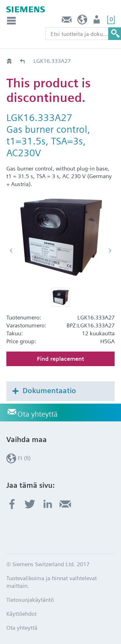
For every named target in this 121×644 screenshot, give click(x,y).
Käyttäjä (97, 21)
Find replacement (60, 359)
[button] (60, 297)
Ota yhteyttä (67, 21)
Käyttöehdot (21, 614)
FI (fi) (82, 21)
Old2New (23, 61)
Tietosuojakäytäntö (30, 600)
